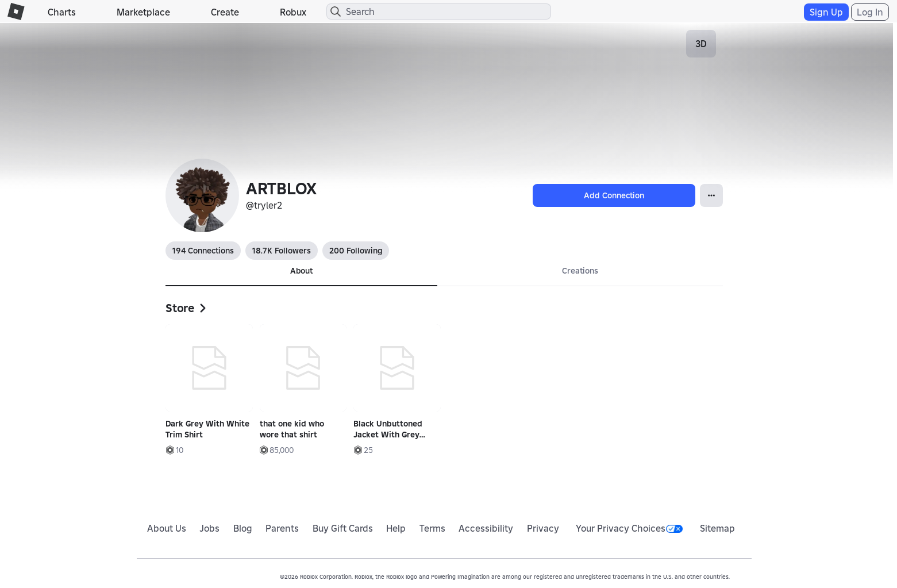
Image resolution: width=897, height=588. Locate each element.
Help (396, 528)
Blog (243, 528)
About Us (167, 528)
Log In (870, 12)
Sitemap (717, 528)
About (301, 271)
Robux (293, 12)
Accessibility (486, 528)
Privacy (543, 528)
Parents (282, 528)
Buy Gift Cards (343, 528)
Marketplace (143, 12)
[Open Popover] (711, 195)
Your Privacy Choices (629, 528)
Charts (62, 12)
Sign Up (826, 12)
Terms (432, 528)
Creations (580, 271)
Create (225, 12)
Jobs (209, 528)
